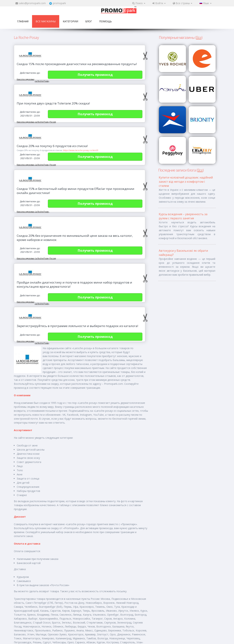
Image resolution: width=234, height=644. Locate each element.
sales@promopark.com (32, 3)
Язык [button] (205, 3)
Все (199, 37)
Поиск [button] (139, 3)
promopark (59, 3)
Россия (53, 122)
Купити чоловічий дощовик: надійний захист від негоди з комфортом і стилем (186, 182)
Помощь (105, 21)
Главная (23, 21)
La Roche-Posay (42, 81)
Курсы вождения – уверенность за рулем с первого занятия (183, 216)
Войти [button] (159, 3)
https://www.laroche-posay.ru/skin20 (81, 150)
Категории (70, 21)
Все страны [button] (183, 3)
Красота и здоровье (26, 79)
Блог (89, 21)
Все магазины (46, 21)
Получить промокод (95, 75)
